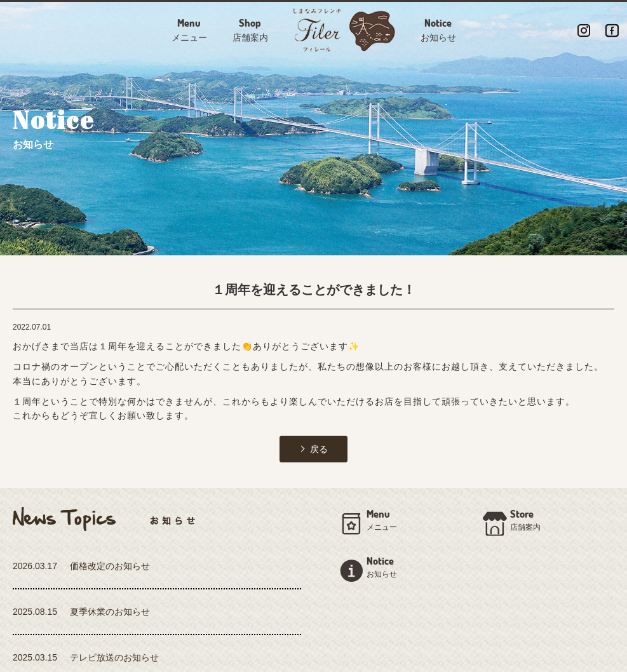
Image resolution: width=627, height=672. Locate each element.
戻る (319, 449)
